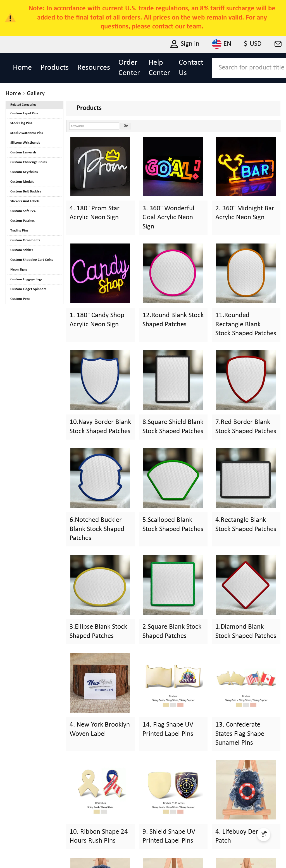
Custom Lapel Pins (24, 113)
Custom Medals (22, 182)
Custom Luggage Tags (26, 279)
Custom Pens (20, 299)
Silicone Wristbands (25, 143)
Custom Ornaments (25, 240)
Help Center (159, 68)
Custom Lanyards (23, 152)
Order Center (129, 68)
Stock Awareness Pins (27, 133)
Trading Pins (19, 231)
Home (22, 68)
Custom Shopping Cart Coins (32, 260)
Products (55, 68)
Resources (94, 68)
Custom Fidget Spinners (28, 289)
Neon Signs (19, 270)
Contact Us (191, 68)
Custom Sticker (22, 250)
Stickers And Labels (25, 201)
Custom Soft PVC (23, 211)
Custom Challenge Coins (28, 162)
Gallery (36, 94)
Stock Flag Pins (21, 123)
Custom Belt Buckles (26, 191)
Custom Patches (22, 221)
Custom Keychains (24, 172)
